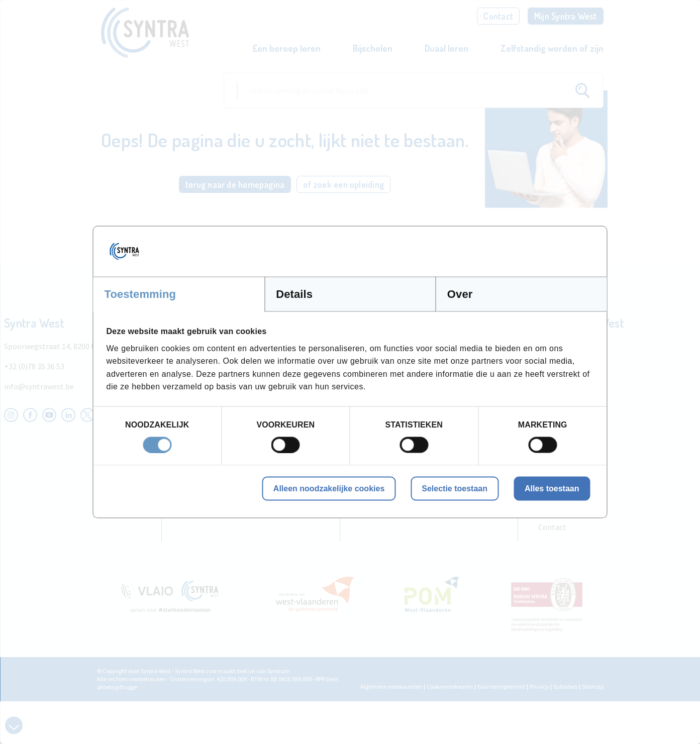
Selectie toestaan (455, 488)
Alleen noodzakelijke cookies (329, 488)
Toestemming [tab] (140, 294)
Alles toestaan (552, 488)
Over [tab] (460, 294)
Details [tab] (294, 294)
